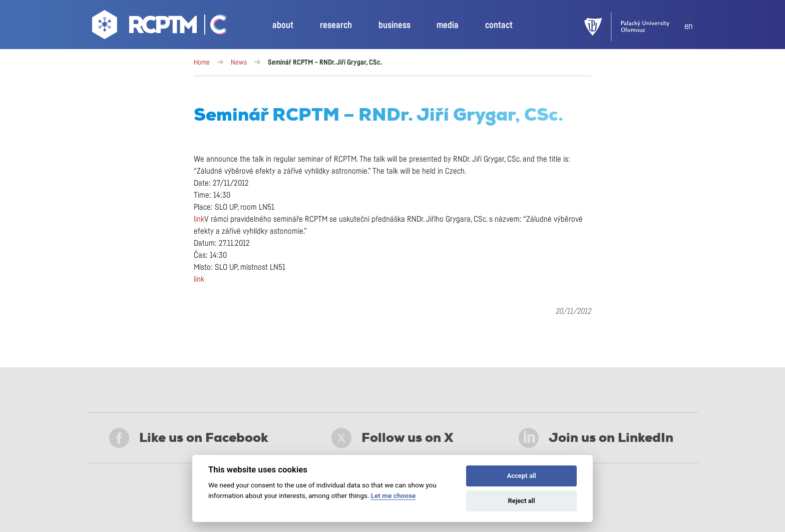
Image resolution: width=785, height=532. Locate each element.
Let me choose (393, 495)
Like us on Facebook (189, 438)
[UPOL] (634, 27)
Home (202, 63)
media (448, 26)
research (336, 26)
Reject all (522, 501)
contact (499, 26)
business (395, 26)
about (283, 26)
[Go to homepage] (146, 27)
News (239, 63)
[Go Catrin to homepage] (213, 27)
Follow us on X (392, 438)
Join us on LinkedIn (596, 438)
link (199, 219)
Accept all (521, 476)
